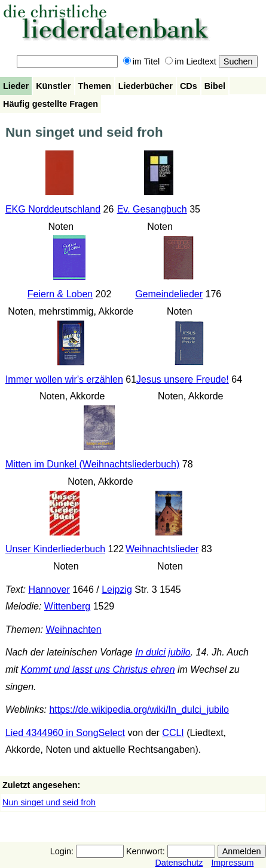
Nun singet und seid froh (49, 802)
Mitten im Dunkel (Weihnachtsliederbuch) (92, 464)
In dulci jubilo (163, 652)
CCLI (173, 733)
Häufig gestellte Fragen (51, 104)
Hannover (49, 590)
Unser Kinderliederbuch (55, 549)
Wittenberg (67, 606)
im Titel (142, 61)
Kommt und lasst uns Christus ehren (98, 670)
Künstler (53, 86)
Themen (95, 86)
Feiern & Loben (60, 294)
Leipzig (117, 590)
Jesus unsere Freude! (183, 379)
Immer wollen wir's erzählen (64, 379)
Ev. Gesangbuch (152, 209)
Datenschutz (179, 863)
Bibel (215, 86)
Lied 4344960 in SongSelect (65, 733)
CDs (189, 86)
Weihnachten (73, 630)
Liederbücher (146, 86)
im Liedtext (191, 61)
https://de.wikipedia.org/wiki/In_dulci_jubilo (139, 710)
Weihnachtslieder (162, 549)
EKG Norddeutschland (53, 209)
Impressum (232, 863)
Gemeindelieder (169, 294)
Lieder (16, 86)
